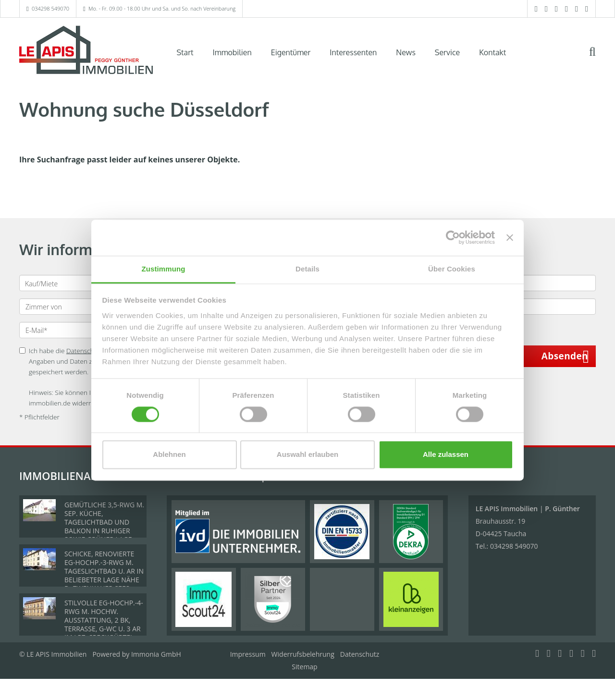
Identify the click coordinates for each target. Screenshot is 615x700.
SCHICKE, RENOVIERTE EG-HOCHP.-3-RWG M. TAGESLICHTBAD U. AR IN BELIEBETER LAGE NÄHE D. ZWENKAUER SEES (104, 571)
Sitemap (304, 667)
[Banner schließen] (510, 237)
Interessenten (353, 52)
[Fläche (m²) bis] (529, 307)
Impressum (248, 654)
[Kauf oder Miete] (86, 283)
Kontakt (492, 52)
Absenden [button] (565, 356)
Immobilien (232, 52)
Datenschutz (360, 654)
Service (447, 52)
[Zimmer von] (86, 307)
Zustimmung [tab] (164, 269)
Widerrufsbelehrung (303, 654)
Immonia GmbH (156, 654)
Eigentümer (291, 52)
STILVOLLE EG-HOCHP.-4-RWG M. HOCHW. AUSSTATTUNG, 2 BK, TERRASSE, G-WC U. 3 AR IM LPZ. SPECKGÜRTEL (104, 620)
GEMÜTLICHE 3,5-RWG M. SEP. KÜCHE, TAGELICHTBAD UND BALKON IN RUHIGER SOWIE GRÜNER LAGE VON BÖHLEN (104, 526)
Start (185, 52)
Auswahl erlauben (307, 455)
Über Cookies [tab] (452, 269)
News (406, 52)
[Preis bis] (529, 283)
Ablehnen (169, 455)
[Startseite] (86, 51)
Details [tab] (307, 269)
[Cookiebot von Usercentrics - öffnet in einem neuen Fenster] (453, 237)
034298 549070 (50, 8)
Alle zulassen (446, 455)
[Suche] (599, 59)
